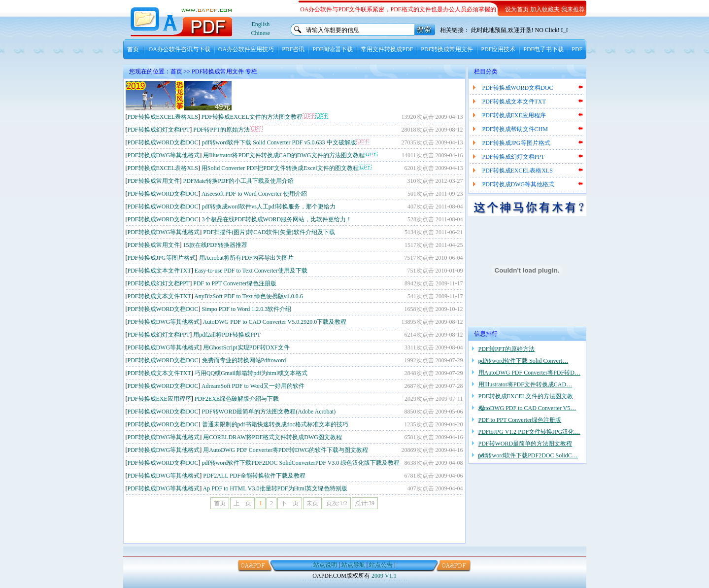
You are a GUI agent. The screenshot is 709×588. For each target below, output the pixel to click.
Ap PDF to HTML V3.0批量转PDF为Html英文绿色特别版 (275, 488)
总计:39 (365, 503)
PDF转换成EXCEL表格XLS (163, 117)
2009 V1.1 (384, 576)
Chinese (261, 33)
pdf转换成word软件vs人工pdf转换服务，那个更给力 (269, 207)
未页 (312, 503)
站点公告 (381, 565)
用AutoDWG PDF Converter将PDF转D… (529, 373)
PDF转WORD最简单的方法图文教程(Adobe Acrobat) (269, 412)
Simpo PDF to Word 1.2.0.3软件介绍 (247, 309)
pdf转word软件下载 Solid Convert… (523, 361)
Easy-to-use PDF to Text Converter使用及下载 (251, 271)
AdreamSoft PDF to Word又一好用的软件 (253, 386)
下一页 (290, 503)
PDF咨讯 (293, 49)
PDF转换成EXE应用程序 (159, 399)
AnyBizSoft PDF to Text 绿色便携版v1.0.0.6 (249, 296)
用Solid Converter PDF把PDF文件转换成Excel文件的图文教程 (280, 168)
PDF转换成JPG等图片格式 (162, 258)
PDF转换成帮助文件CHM (515, 129)
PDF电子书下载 (543, 49)
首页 (133, 49)
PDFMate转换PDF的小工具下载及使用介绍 (239, 181)
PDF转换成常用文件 (447, 49)
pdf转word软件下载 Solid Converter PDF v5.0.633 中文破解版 (279, 142)
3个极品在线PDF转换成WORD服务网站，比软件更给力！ (277, 219)
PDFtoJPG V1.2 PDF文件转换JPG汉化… (529, 432)
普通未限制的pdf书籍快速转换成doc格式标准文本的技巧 (275, 424)
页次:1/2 (337, 503)
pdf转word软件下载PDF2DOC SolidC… (528, 455)
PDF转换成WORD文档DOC (163, 142)
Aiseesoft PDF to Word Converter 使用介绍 (254, 194)
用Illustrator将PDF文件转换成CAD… (525, 384)
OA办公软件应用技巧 (246, 49)
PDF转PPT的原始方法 (221, 130)
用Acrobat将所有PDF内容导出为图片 (247, 258)
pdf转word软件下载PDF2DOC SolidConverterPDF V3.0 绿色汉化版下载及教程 (301, 463)
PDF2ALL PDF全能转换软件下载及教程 (254, 476)
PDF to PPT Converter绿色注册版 (235, 283)
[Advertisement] (348, 96)
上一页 (242, 503)
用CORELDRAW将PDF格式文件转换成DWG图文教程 (272, 437)
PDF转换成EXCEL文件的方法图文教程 (252, 117)
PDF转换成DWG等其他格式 (164, 155)
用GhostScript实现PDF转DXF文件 (246, 347)
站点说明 (325, 565)
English (261, 24)
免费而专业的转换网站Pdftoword (244, 360)
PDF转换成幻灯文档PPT (159, 130)
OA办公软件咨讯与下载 (180, 49)
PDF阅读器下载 (333, 49)
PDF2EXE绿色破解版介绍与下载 (237, 399)
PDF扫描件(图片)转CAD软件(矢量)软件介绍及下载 (269, 232)
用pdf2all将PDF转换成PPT (227, 335)
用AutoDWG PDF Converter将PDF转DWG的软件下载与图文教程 (286, 450)
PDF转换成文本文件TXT (159, 271)
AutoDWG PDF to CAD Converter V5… (527, 408)
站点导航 (353, 565)
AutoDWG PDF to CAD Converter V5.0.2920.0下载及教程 (275, 322)
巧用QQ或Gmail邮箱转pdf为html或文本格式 (251, 373)
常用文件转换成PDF (387, 49)
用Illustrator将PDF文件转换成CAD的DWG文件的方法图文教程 (284, 155)
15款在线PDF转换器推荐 (215, 245)
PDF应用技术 (498, 49)
